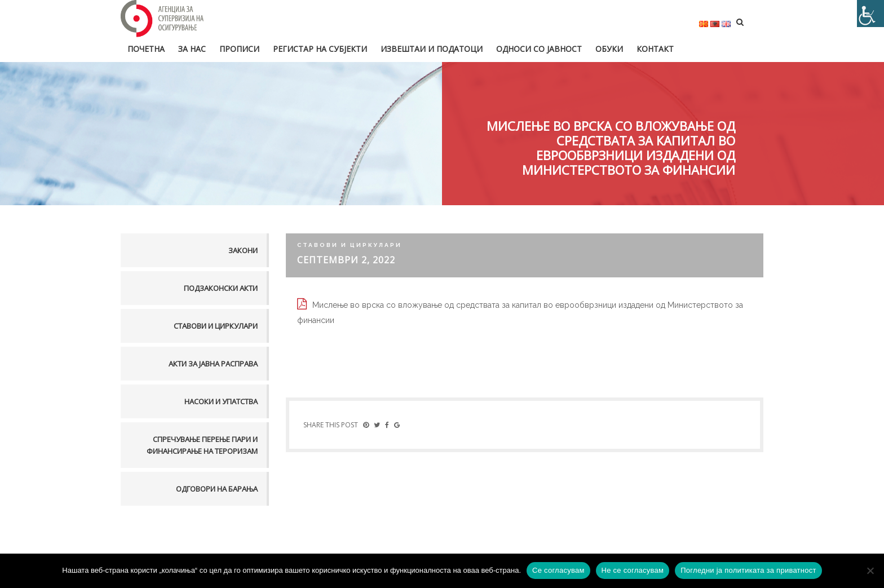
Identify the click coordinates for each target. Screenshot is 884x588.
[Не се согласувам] (870, 571)
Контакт (655, 49)
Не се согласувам (633, 570)
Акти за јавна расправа (213, 364)
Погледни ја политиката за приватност (748, 570)
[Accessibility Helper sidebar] (870, 14)
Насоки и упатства (221, 401)
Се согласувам (558, 570)
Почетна (146, 49)
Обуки (609, 49)
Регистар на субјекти (320, 49)
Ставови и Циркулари (216, 326)
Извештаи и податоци (432, 49)
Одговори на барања (217, 489)
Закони (243, 250)
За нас (192, 49)
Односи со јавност (539, 49)
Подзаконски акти (221, 288)
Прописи (239, 49)
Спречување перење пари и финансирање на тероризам (202, 445)
